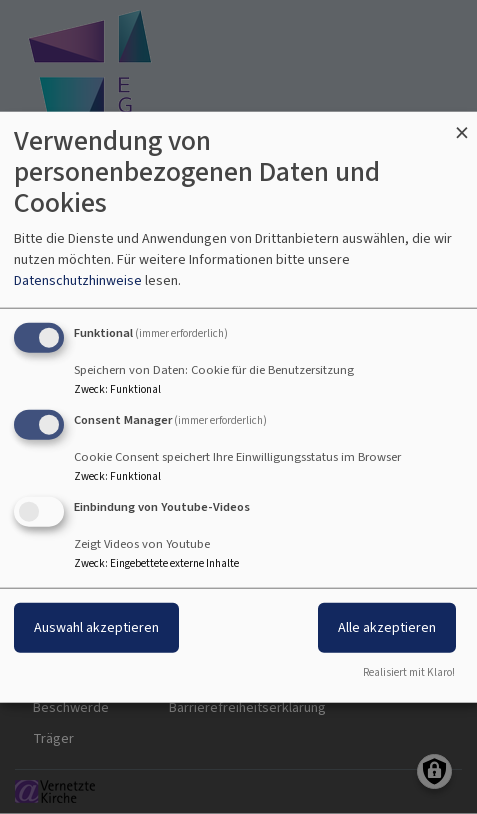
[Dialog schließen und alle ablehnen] (462, 124)
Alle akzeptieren (387, 626)
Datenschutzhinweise (78, 280)
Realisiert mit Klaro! (409, 671)
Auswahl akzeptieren (96, 626)
